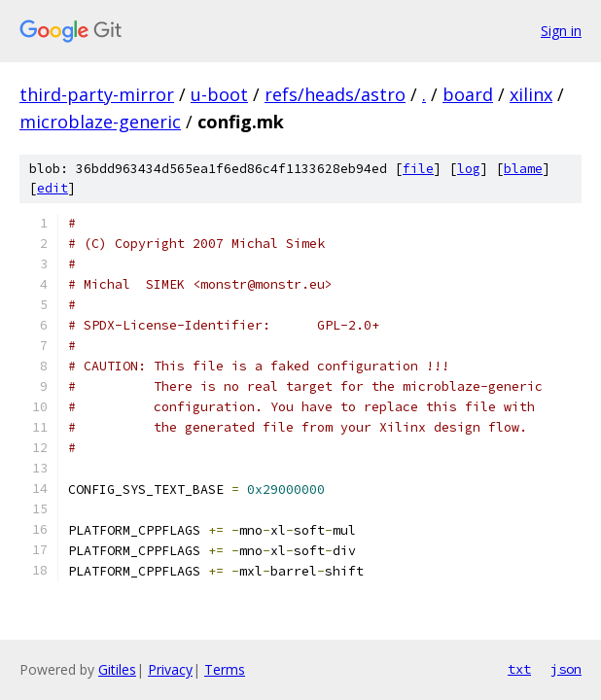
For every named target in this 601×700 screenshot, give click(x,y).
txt (519, 669)
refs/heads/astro (335, 94)
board (468, 94)
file (418, 169)
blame (523, 169)
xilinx (531, 94)
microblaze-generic (100, 122)
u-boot (219, 94)
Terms (225, 669)
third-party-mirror (97, 94)
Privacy (170, 669)
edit (53, 188)
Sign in (561, 31)
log (469, 169)
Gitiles (117, 669)
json (566, 669)
